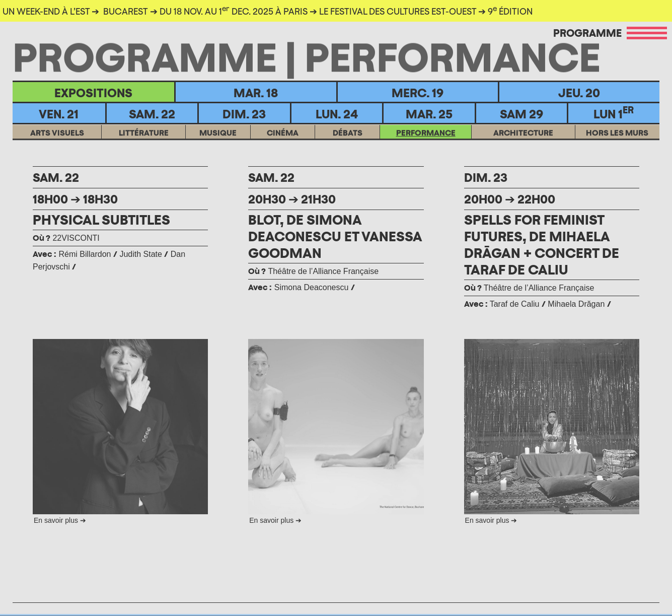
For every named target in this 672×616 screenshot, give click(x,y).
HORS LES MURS (617, 139)
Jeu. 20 (579, 93)
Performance (426, 139)
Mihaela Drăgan (576, 304)
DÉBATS (348, 139)
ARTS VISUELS (57, 139)
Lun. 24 (337, 114)
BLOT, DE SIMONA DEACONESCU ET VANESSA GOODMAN (335, 236)
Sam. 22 (152, 114)
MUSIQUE (218, 139)
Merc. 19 (418, 93)
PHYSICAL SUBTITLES (101, 220)
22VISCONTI (66, 238)
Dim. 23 (244, 114)
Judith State (141, 254)
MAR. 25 (429, 114)
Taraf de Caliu (515, 304)
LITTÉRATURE (144, 139)
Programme (587, 33)
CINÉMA (283, 139)
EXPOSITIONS (93, 93)
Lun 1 (614, 113)
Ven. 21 (59, 114)
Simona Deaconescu (312, 287)
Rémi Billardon (85, 254)
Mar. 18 (256, 93)
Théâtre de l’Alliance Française (313, 271)
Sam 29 (521, 114)
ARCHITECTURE (523, 139)
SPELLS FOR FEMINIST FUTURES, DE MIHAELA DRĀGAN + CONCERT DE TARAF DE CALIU (542, 245)
